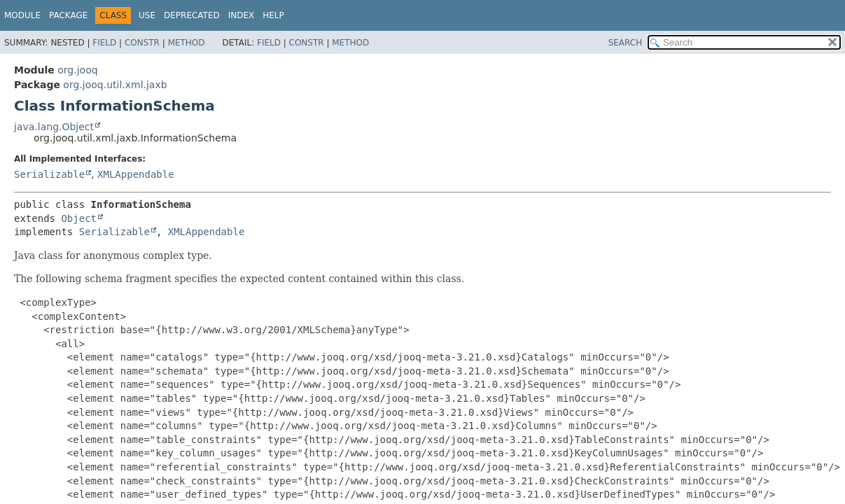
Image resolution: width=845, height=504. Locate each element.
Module (22, 15)
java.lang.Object (54, 127)
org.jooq (77, 70)
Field (104, 43)
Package (68, 15)
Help (273, 15)
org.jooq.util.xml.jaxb (115, 85)
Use (147, 15)
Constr (142, 43)
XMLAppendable (136, 174)
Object (79, 218)
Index (242, 15)
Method (187, 43)
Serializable (49, 174)
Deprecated (192, 15)
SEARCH (626, 43)
